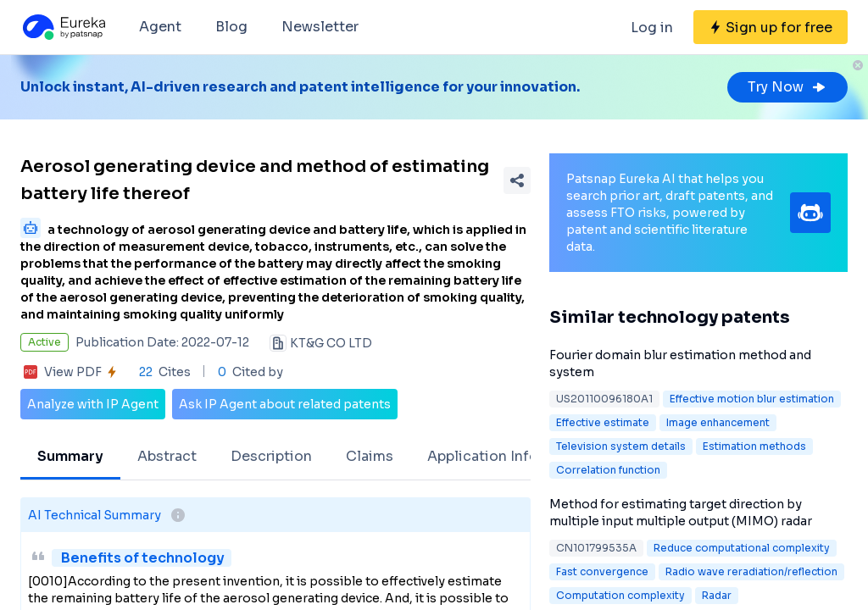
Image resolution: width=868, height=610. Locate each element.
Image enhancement (718, 422)
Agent (160, 27)
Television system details (621, 446)
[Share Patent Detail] (517, 180)
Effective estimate (603, 422)
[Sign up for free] (771, 27)
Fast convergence (602, 571)
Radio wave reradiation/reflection (751, 571)
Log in (652, 28)
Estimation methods (754, 446)
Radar (717, 595)
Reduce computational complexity (742, 548)
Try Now (787, 87)
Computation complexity (620, 595)
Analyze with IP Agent (93, 404)
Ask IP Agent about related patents (285, 404)
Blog (231, 27)
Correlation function (608, 470)
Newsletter (320, 27)
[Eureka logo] (63, 27)
